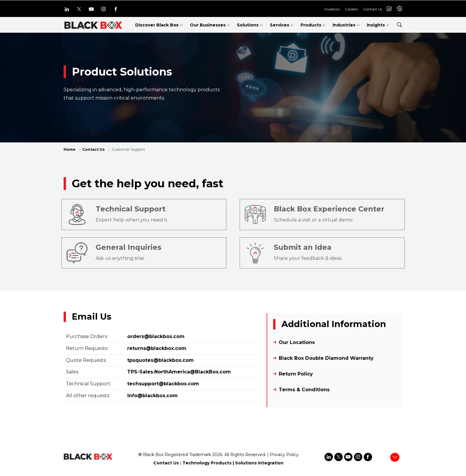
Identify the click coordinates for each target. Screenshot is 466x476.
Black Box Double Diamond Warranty (326, 358)
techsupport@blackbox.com (163, 384)
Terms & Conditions (304, 390)
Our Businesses (208, 25)
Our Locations (297, 342)
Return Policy (296, 374)
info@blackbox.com (152, 396)
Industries (344, 25)
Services (280, 25)
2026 (217, 455)
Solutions (248, 25)
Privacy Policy (284, 455)
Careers (351, 9)
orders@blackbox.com (156, 336)
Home (70, 149)
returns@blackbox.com (157, 348)
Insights (376, 25)
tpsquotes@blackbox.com (160, 360)
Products (311, 25)
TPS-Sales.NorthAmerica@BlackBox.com (179, 372)
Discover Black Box (157, 25)
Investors (332, 9)
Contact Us (373, 9)
